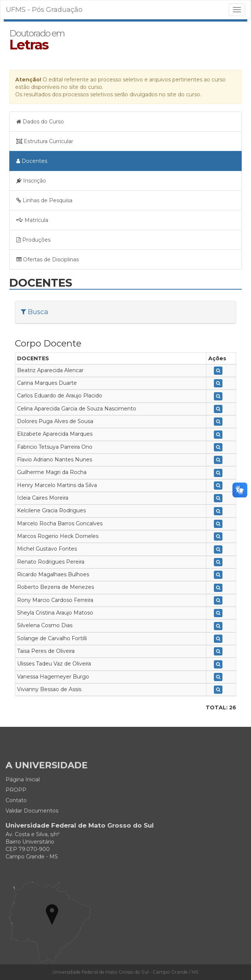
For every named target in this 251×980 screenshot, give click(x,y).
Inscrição (31, 181)
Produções (33, 240)
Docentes (32, 161)
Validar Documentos (32, 834)
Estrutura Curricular (45, 141)
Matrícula (32, 220)
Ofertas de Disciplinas (48, 259)
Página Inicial (23, 802)
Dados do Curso (40, 122)
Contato (16, 823)
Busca (35, 312)
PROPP (16, 813)
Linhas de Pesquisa (44, 200)
